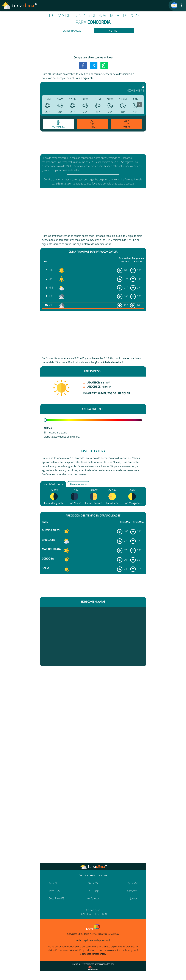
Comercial (85, 914)
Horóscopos (93, 898)
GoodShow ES (56, 898)
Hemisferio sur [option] (79, 484)
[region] (93, 45)
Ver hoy (114, 31)
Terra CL (53, 883)
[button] (182, 5)
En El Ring (93, 891)
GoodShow (131, 891)
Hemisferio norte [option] (53, 484)
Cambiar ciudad (72, 31)
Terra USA (54, 891)
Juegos (134, 898)
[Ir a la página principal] (20, 5)
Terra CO (93, 883)
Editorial (101, 914)
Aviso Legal (82, 940)
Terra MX (133, 883)
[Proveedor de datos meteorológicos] (93, 968)
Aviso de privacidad (100, 940)
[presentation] (139, 105)
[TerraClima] (174, 5)
